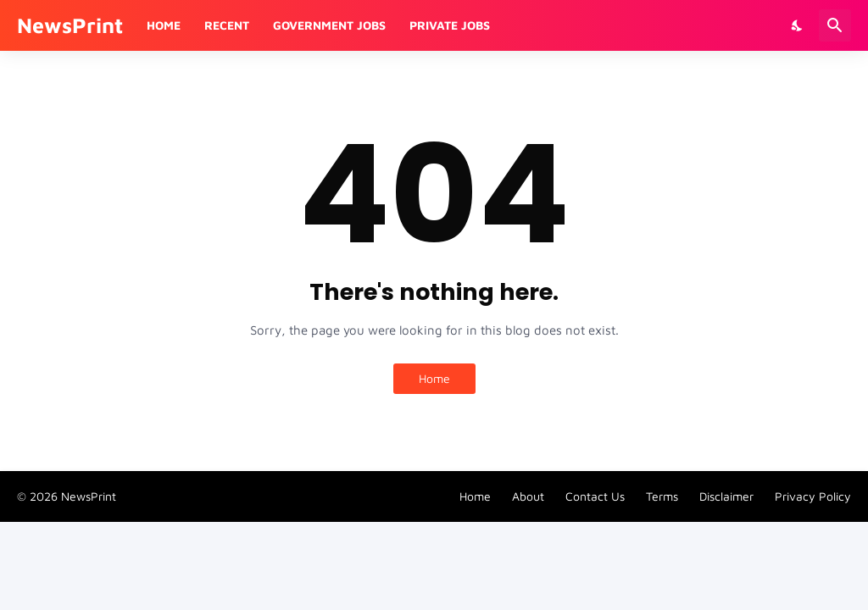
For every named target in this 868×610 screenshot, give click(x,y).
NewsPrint (70, 25)
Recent (227, 25)
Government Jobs (329, 25)
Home (164, 25)
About (528, 496)
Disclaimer (726, 496)
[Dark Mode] (798, 25)
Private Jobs (450, 25)
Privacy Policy (813, 496)
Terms (662, 496)
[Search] (835, 25)
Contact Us (595, 496)
